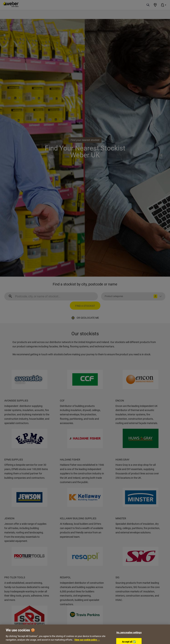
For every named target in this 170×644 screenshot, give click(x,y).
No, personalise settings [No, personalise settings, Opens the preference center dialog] (129, 635)
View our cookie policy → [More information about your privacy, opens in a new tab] (87, 643)
